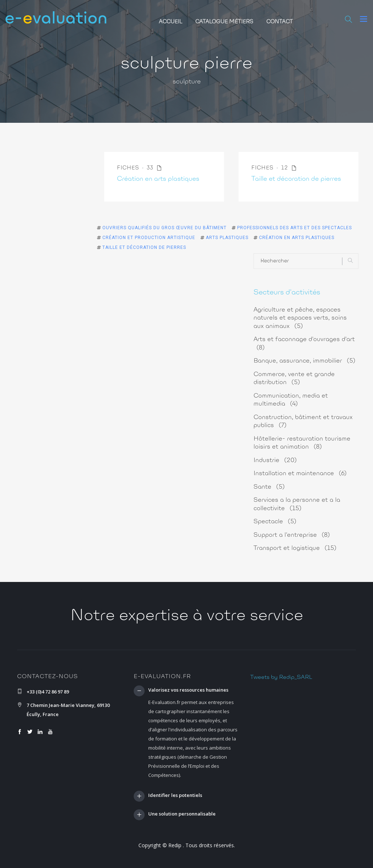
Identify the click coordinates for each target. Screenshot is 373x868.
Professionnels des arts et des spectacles (295, 228)
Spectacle (275, 522)
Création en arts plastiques (158, 179)
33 (154, 168)
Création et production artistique (149, 238)
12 (289, 168)
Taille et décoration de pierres (296, 179)
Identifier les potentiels (175, 795)
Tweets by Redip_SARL (281, 677)
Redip (175, 845)
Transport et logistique (295, 548)
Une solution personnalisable (182, 814)
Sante (269, 487)
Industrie (275, 460)
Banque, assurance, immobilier (305, 361)
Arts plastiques (227, 238)
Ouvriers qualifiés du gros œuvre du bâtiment (164, 228)
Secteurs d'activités (287, 293)
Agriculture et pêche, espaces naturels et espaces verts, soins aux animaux (300, 318)
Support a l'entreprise (292, 535)
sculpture (187, 82)
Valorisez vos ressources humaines (188, 690)
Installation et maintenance (300, 474)
